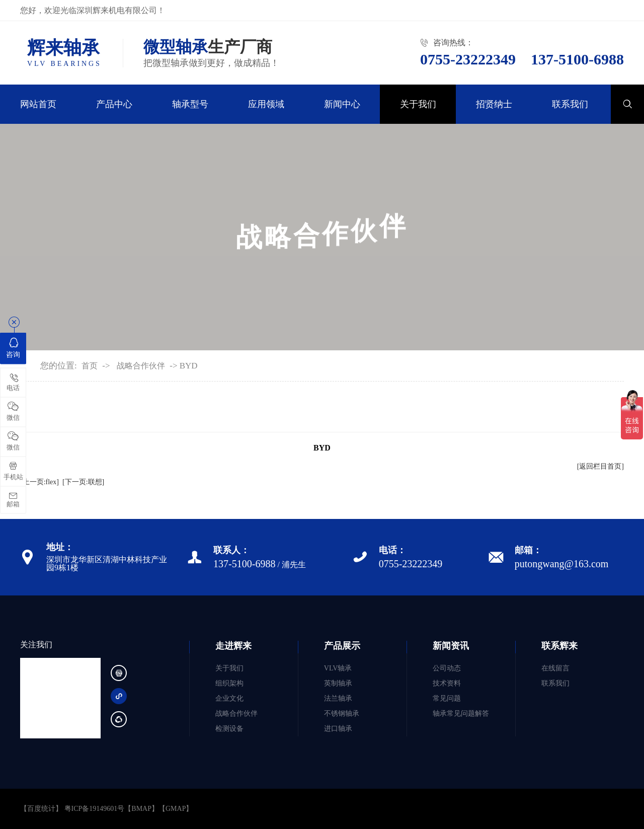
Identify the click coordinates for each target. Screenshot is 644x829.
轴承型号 (190, 104)
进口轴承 (338, 729)
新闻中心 (342, 104)
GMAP (176, 809)
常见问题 (447, 698)
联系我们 (570, 104)
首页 (90, 366)
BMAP (141, 809)
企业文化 (229, 698)
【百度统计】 (41, 809)
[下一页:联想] (83, 482)
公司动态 (447, 668)
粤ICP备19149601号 (95, 809)
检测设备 (229, 729)
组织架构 (229, 683)
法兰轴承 (338, 698)
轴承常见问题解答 (461, 713)
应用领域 (266, 104)
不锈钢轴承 (342, 713)
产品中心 (114, 104)
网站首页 (38, 104)
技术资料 (447, 683)
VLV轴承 (338, 668)
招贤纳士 (494, 104)
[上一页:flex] (39, 482)
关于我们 (418, 104)
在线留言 (555, 668)
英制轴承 (338, 683)
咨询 (13, 347)
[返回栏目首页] (600, 466)
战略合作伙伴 (141, 366)
